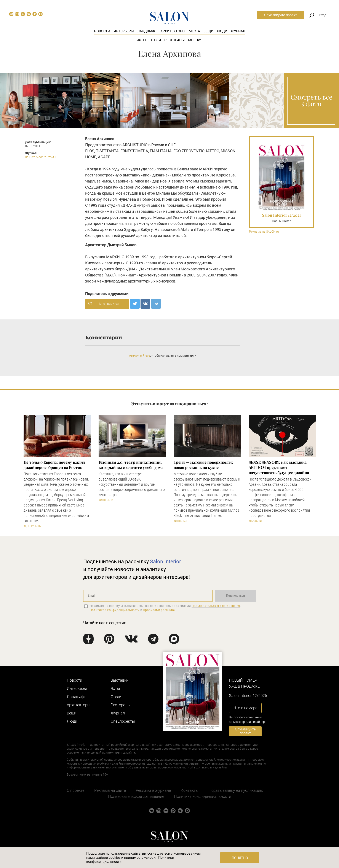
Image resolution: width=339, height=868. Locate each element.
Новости (102, 31)
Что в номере (245, 708)
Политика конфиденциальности (203, 796)
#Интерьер (106, 500)
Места (194, 31)
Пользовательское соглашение (136, 796)
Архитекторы (173, 31)
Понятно (240, 858)
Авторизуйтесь (140, 355)
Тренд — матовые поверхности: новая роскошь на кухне (203, 465)
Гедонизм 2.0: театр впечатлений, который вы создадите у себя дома (131, 465)
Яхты (141, 40)
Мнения (195, 40)
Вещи (208, 31)
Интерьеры (124, 31)
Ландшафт (147, 31)
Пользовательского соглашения (216, 606)
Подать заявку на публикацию (236, 790)
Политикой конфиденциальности (115, 610)
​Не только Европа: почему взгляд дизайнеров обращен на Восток (54, 465)
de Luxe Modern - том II (41, 157)
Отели (155, 40)
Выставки (120, 680)
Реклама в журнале (153, 790)
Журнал (238, 31)
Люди (222, 31)
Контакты (190, 790)
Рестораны (174, 40)
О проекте (76, 790)
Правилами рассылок (159, 610)
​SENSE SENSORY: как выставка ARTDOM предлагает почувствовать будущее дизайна (279, 467)
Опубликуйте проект (281, 15)
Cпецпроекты (123, 721)
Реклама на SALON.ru (264, 232)
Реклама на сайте (110, 790)
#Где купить (32, 526)
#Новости (255, 521)
